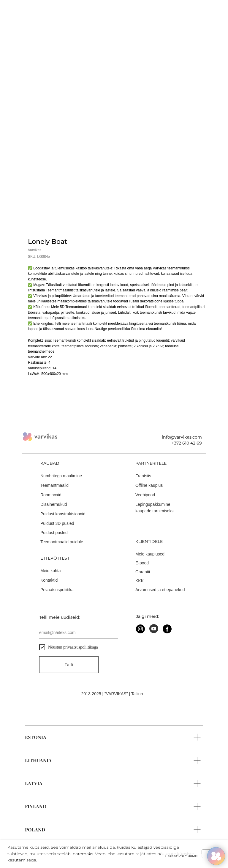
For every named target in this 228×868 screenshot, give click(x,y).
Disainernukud (54, 504)
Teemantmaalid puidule (62, 542)
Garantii (143, 572)
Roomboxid (51, 495)
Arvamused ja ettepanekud (160, 590)
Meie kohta (50, 571)
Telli (69, 665)
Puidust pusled (54, 533)
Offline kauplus (149, 485)
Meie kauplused (150, 554)
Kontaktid (49, 580)
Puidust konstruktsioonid (63, 514)
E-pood (142, 563)
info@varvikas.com (182, 437)
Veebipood (145, 495)
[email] (79, 632)
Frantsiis (143, 476)
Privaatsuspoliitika (57, 590)
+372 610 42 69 (187, 443)
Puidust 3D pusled (57, 523)
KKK (140, 581)
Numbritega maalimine (61, 476)
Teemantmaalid (54, 485)
